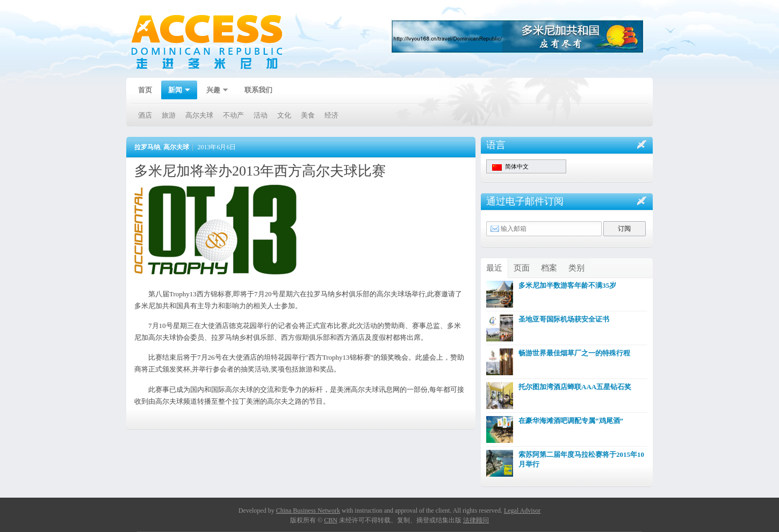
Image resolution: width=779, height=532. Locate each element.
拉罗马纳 (147, 147)
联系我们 (258, 90)
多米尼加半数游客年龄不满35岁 (567, 285)
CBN (331, 520)
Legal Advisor (522, 511)
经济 (331, 115)
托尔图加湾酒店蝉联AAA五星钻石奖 (575, 387)
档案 (549, 268)
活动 (261, 115)
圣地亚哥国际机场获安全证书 (564, 319)
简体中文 (510, 167)
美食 (308, 115)
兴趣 (214, 91)
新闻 (176, 91)
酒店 (145, 115)
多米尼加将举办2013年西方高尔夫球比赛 (260, 171)
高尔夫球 (199, 115)
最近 (494, 268)
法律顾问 (476, 520)
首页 (145, 90)
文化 (284, 115)
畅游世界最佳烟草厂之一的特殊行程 (574, 353)
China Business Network (308, 511)
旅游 (169, 115)
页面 (522, 268)
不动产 (233, 115)
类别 (576, 268)
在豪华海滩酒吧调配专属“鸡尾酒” (571, 421)
